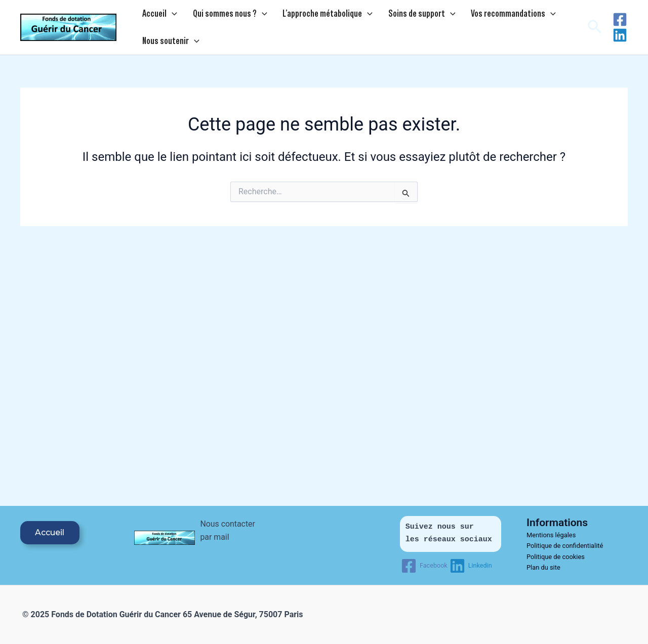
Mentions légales (552, 535)
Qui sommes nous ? (216, 16)
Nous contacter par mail (224, 537)
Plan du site (544, 567)
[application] (167, 16)
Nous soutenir (166, 47)
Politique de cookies (556, 557)
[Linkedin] (620, 39)
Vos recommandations (471, 16)
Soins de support (389, 16)
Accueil (155, 16)
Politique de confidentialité (565, 546)
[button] (595, 31)
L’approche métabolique (304, 16)
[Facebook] (620, 24)
